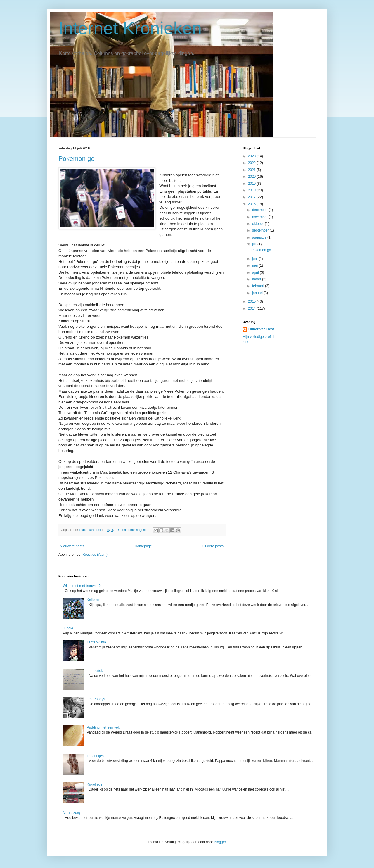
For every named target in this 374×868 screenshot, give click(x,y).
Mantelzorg (71, 813)
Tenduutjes (95, 756)
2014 (252, 308)
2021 (252, 170)
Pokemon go (77, 159)
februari (259, 286)
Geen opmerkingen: (132, 530)
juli (255, 244)
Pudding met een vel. (103, 727)
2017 (252, 197)
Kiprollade (95, 784)
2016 (252, 204)
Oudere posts (213, 546)
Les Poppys (96, 699)
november (260, 217)
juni (255, 259)
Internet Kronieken (130, 28)
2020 (252, 177)
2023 (252, 156)
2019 (252, 184)
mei (256, 265)
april (256, 272)
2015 (252, 301)
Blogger (220, 842)
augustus (260, 237)
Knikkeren (95, 600)
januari (258, 293)
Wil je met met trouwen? (82, 586)
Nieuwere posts (72, 546)
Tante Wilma (96, 642)
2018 (252, 190)
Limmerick (95, 671)
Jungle (68, 628)
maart (257, 279)
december (260, 210)
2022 (252, 163)
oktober (258, 224)
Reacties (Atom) (95, 555)
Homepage (143, 546)
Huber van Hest (261, 329)
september (261, 230)
